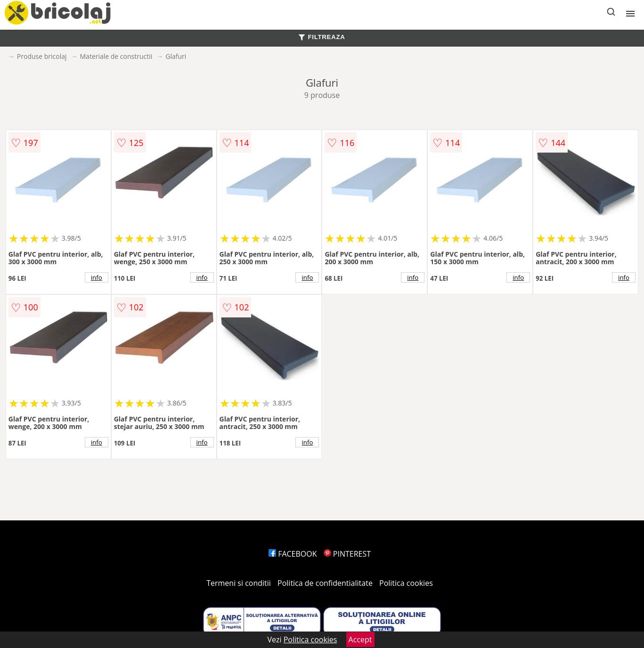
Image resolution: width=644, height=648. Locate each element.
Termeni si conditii (239, 583)
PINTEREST (347, 554)
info (97, 277)
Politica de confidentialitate (325, 583)
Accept (360, 640)
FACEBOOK (293, 554)
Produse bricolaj (42, 56)
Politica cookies (406, 583)
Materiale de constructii (116, 56)
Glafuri (176, 56)
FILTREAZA (322, 37)
